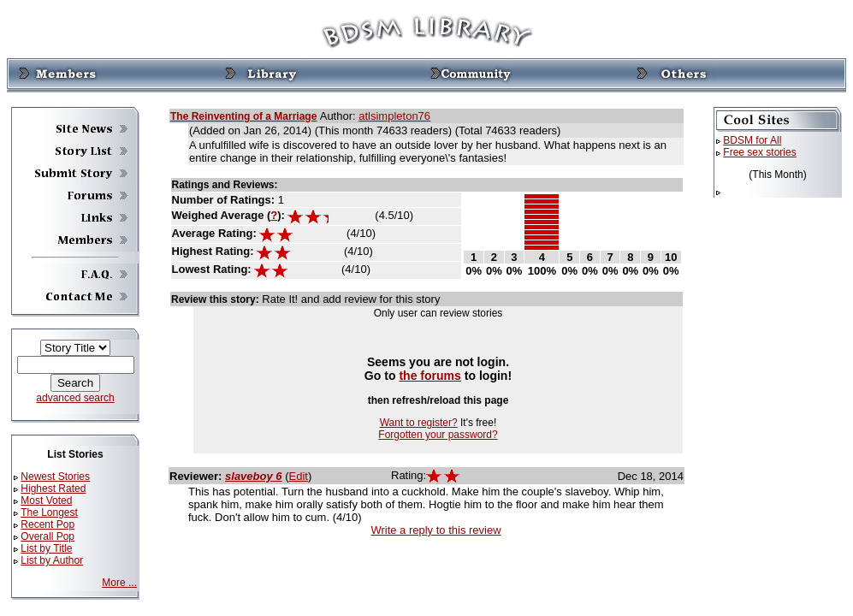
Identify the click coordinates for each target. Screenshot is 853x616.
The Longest (49, 512)
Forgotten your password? (438, 435)
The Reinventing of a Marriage (243, 116)
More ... (119, 583)
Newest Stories (55, 477)
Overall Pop (47, 536)
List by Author (52, 560)
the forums (430, 376)
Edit (299, 476)
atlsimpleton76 (394, 116)
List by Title (46, 548)
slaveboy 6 (254, 476)
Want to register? (419, 423)
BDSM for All (752, 140)
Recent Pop (47, 524)
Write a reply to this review (435, 530)
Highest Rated (53, 489)
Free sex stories (759, 152)
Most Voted (46, 500)
